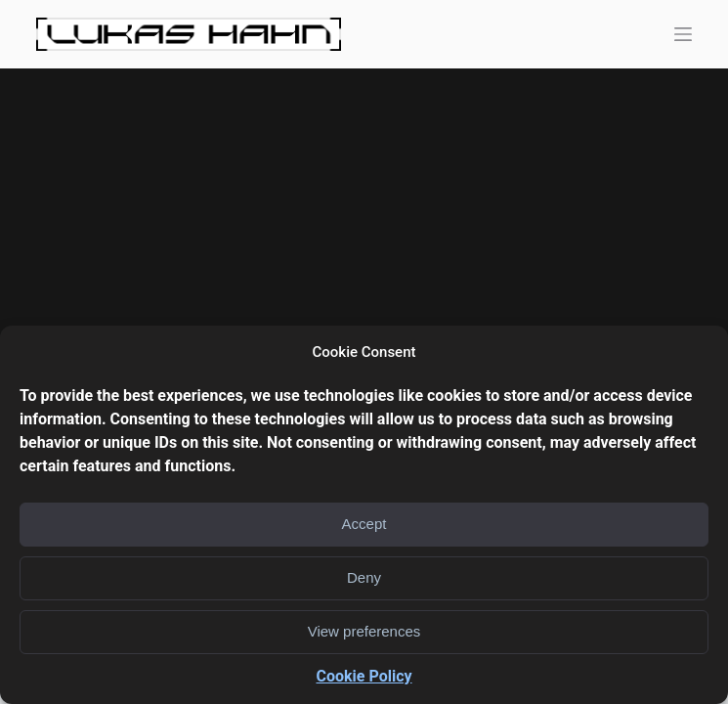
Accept (364, 524)
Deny (364, 577)
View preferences (364, 631)
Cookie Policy (364, 676)
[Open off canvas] (683, 34)
